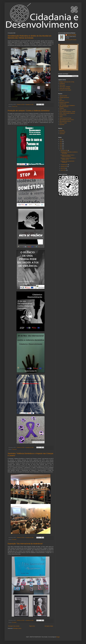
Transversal (14, 449)
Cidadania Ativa (63, 104)
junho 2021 (63, 170)
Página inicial (32, 626)
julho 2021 (63, 168)
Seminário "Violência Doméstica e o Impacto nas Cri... (68, 159)
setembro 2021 (64, 166)
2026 (61, 140)
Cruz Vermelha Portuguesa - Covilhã (67, 112)
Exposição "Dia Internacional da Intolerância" (25, 544)
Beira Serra (62, 101)
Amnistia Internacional (64, 97)
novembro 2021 (64, 165)
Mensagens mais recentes (14, 626)
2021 (61, 149)
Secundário (14, 539)
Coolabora (62, 108)
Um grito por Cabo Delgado (65, 90)
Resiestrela (62, 125)
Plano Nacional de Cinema (65, 121)
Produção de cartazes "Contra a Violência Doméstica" (29, 111)
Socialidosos (62, 83)
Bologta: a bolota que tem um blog (67, 82)
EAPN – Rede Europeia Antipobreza (67, 113)
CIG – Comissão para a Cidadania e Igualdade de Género (67, 106)
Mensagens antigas (49, 626)
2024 (61, 143)
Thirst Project (62, 85)
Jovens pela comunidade (65, 88)
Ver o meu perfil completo (71, 40)
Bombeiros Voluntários (64, 102)
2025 (61, 141)
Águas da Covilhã (63, 96)
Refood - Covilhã (63, 123)
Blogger (58, 637)
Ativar (61, 99)
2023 (61, 145)
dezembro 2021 (64, 150)
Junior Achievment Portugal (65, 118)
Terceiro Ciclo (15, 106)
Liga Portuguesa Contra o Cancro (67, 120)
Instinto (61, 116)
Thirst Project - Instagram (65, 87)
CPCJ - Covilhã (63, 110)
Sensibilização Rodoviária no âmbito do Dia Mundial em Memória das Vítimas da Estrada (30, 37)
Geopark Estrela (63, 115)
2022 (61, 147)
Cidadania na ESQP (72, 35)
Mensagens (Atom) (17, 628)
